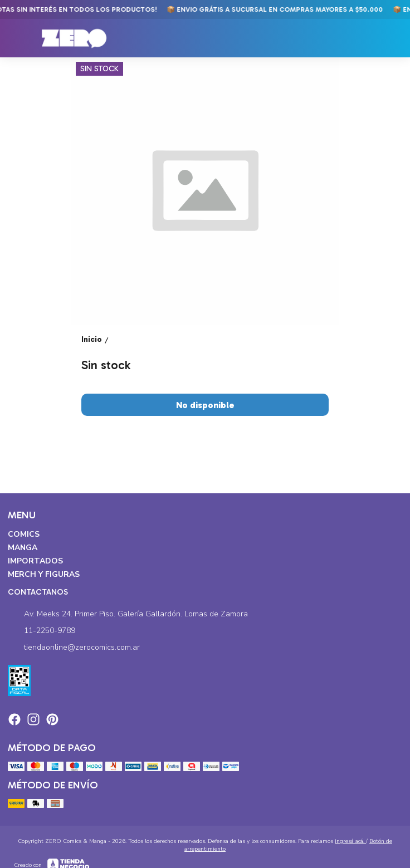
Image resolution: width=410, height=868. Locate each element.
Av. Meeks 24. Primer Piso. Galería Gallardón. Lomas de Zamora (128, 614)
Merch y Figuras (44, 574)
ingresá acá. (350, 841)
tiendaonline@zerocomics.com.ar (74, 648)
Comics (24, 534)
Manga (23, 548)
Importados (35, 561)
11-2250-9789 (42, 631)
